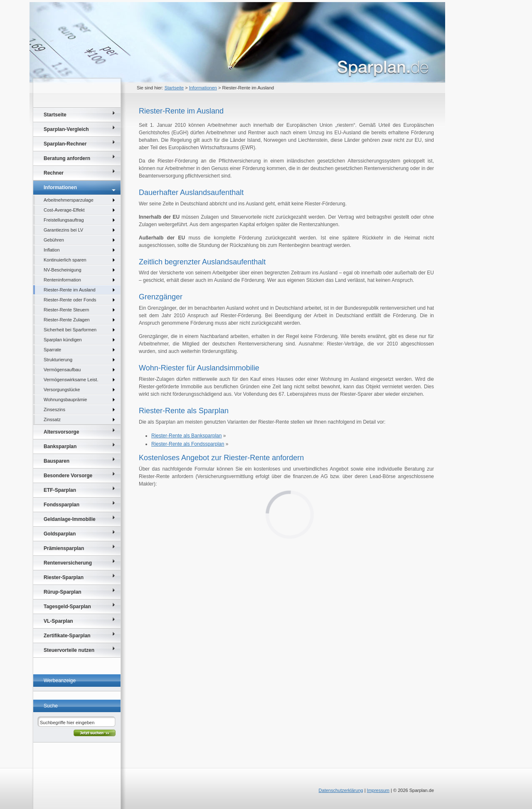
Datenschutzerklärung (341, 790)
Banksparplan (60, 446)
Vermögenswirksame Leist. (71, 380)
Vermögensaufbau (62, 370)
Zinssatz (52, 419)
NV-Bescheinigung (63, 270)
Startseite (174, 88)
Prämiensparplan (64, 548)
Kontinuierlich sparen (65, 260)
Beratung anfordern (67, 158)
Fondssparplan (62, 505)
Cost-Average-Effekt (64, 210)
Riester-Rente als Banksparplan (186, 436)
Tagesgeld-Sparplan (67, 607)
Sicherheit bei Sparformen (70, 330)
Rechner (54, 173)
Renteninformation (62, 280)
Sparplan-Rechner (65, 144)
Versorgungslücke (62, 390)
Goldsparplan (60, 534)
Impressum (378, 790)
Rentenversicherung (68, 563)
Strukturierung (58, 360)
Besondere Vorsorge (68, 476)
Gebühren (54, 240)
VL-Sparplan (58, 621)
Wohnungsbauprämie (65, 400)
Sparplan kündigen (63, 340)
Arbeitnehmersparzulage (69, 200)
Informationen (203, 88)
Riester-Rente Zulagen (67, 320)
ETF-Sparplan (60, 490)
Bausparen (57, 461)
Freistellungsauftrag (64, 220)
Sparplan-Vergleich (66, 129)
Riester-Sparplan (64, 577)
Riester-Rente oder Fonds (70, 300)
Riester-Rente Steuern (66, 310)
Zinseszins (54, 409)
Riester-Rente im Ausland (70, 290)
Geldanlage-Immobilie (70, 519)
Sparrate (52, 350)
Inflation (52, 250)
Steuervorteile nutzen (69, 650)
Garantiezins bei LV (63, 230)
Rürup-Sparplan (63, 592)
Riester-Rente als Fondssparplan (188, 444)
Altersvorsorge (61, 432)
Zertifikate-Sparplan (67, 636)
